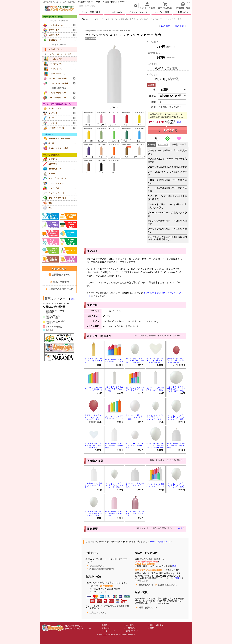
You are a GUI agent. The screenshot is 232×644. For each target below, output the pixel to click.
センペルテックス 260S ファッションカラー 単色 (114, 445)
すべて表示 (163, 145)
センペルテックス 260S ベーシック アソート (135, 389)
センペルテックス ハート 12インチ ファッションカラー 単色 (155, 361)
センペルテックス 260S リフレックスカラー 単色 (135, 513)
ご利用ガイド (132, 628)
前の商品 (166, 26)
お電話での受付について (59, 289)
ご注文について (97, 566)
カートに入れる (168, 130)
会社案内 (130, 625)
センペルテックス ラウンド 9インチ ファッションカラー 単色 (135, 361)
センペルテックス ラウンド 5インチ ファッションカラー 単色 (155, 417)
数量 (153, 102)
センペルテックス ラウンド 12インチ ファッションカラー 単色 (176, 417)
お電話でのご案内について (102, 569)
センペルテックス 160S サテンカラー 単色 (155, 389)
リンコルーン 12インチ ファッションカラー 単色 (134, 417)
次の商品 (180, 26)
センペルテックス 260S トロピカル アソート (114, 417)
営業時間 (106, 628)
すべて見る (180, 528)
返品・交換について (148, 608)
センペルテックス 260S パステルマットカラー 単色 (114, 513)
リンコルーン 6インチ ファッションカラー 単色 (135, 445)
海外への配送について (160, 541)
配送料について (146, 585)
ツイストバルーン (109, 19)
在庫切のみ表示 (179, 145)
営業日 (178, 578)
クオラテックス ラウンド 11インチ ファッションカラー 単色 (93, 417)
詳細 (73, 299)
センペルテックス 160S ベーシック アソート (94, 389)
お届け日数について (167, 585)
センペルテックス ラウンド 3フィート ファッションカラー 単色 (176, 389)
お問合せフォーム (59, 275)
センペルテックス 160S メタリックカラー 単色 (94, 361)
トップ (91, 19)
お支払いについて (98, 613)
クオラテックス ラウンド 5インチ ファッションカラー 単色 (176, 361)
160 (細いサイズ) (128, 19)
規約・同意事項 (157, 625)
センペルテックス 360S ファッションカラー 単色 (176, 445)
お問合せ (106, 625)
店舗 (107, 2)
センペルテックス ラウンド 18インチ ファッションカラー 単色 (155, 445)
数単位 (152, 96)
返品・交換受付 (59, 282)
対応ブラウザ (132, 631)
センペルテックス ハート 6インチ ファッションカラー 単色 (94, 445)
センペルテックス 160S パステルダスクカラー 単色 (114, 389)
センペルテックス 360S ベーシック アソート (114, 360)
